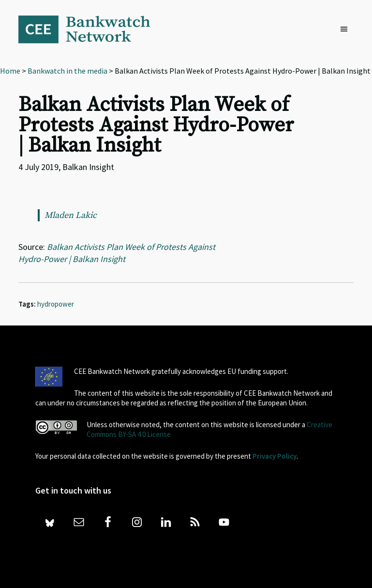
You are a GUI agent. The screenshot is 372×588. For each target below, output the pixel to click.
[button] (346, 30)
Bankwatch (91, 29)
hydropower (56, 304)
